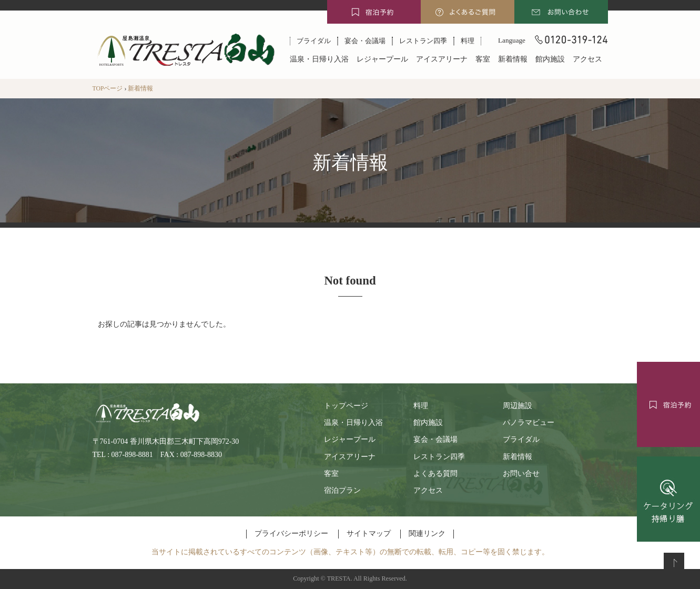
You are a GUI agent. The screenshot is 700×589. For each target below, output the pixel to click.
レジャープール (382, 59)
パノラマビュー (529, 423)
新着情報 (513, 59)
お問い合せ (521, 474)
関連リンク (427, 534)
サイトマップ (369, 534)
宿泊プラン (342, 490)
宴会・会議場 (365, 41)
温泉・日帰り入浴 (319, 59)
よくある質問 (435, 474)
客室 (483, 59)
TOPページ (108, 89)
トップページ (346, 406)
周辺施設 (518, 406)
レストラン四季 (423, 41)
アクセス (587, 59)
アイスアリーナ (442, 59)
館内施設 (550, 59)
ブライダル (314, 41)
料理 (468, 41)
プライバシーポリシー (291, 534)
